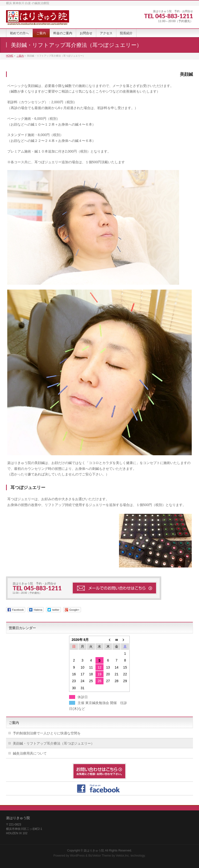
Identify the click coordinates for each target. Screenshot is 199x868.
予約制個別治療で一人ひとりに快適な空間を (47, 733)
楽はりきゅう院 (94, 851)
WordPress (77, 856)
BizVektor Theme (100, 856)
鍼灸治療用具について (30, 753)
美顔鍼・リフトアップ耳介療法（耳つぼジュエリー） (54, 743)
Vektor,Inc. (123, 856)
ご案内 (14, 723)
